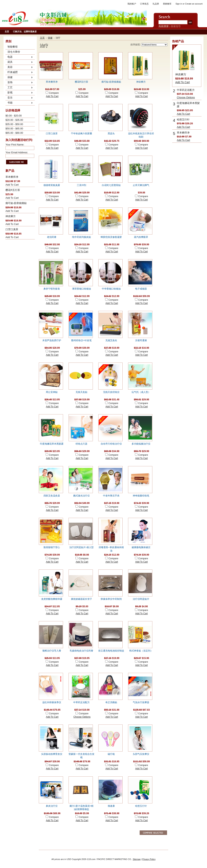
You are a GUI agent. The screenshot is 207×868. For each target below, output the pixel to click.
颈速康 (111, 806)
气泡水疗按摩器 (141, 702)
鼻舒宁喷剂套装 (52, 289)
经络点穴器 (81, 444)
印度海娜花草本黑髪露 (52, 444)
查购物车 (167, 4)
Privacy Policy (149, 859)
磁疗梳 (111, 754)
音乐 (19, 98)
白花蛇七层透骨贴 (111, 185)
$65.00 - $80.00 (14, 133)
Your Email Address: (17, 152)
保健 (19, 78)
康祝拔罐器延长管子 (81, 599)
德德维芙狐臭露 (52, 185)
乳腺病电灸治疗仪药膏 (81, 651)
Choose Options (82, 717)
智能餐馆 (13, 47)
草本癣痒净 (12, 177)
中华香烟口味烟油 (111, 289)
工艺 (19, 88)
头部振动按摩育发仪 (52, 754)
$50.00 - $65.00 (14, 129)
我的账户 (132, 4)
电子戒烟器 (141, 289)
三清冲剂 (81, 185)
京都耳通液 (141, 340)
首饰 (19, 83)
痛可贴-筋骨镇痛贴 (16, 203)
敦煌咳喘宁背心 (52, 547)
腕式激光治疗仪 (81, 496)
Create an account (194, 4)
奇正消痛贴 (111, 702)
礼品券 (156, 4)
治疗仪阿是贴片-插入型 (81, 547)
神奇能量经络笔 (141, 496)
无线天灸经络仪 (111, 392)
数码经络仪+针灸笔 (81, 340)
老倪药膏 (52, 237)
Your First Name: (15, 145)
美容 (19, 67)
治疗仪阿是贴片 (141, 599)
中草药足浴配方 (81, 702)
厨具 (19, 62)
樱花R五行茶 (13, 190)
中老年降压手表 (111, 496)
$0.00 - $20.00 (14, 116)
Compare (54, 93)
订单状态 (144, 4)
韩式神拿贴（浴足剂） (141, 651)
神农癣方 (11, 216)
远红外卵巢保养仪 (52, 702)
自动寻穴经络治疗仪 (111, 444)
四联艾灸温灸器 (52, 496)
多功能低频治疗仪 (141, 444)
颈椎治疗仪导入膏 (52, 651)
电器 (19, 57)
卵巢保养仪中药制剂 (111, 599)
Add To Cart (12, 185)
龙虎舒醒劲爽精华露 (52, 599)
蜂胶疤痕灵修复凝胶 (111, 237)
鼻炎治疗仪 (52, 806)
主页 (42, 38)
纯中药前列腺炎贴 (81, 237)
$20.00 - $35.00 (14, 120)
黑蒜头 (111, 134)
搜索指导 (176, 26)
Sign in (179, 4)
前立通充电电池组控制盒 (111, 651)
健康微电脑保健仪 (141, 547)
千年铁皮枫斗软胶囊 (81, 134)
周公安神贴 (52, 392)
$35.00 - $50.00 (14, 124)
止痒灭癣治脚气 (141, 185)
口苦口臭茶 (12, 229)
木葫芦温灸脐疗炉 (52, 340)
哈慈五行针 (141, 806)
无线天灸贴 (81, 392)
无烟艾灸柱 (111, 340)
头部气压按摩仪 (141, 754)
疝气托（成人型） (141, 392)
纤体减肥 (19, 72)
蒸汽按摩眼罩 (141, 237)
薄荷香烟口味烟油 (81, 289)
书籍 (19, 103)
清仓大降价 (14, 52)
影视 (19, 93)
